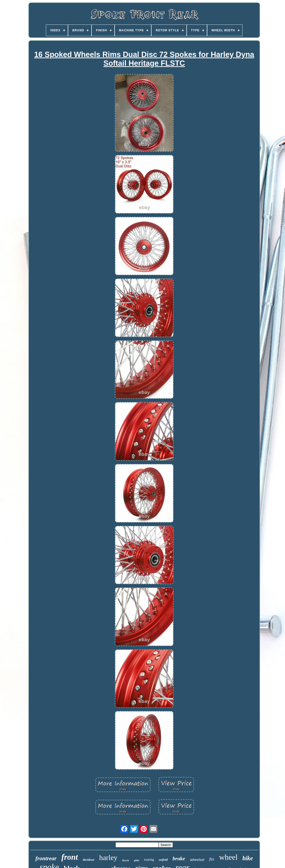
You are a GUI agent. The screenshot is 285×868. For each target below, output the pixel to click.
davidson (89, 860)
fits (212, 859)
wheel (228, 857)
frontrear (46, 858)
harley (108, 857)
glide (137, 860)
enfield (163, 860)
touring (149, 860)
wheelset (197, 860)
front (70, 857)
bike (248, 858)
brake (179, 858)
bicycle (126, 860)
